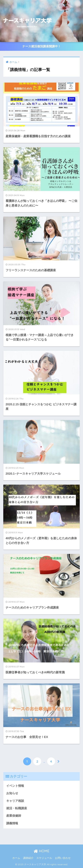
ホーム (16, 858)
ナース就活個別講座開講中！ (41, 46)
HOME (41, 851)
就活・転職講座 (17, 808)
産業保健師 (14, 816)
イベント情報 (15, 786)
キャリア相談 (15, 801)
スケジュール (44, 858)
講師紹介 (28, 858)
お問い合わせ (63, 858)
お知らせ (12, 793)
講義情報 (12, 823)
